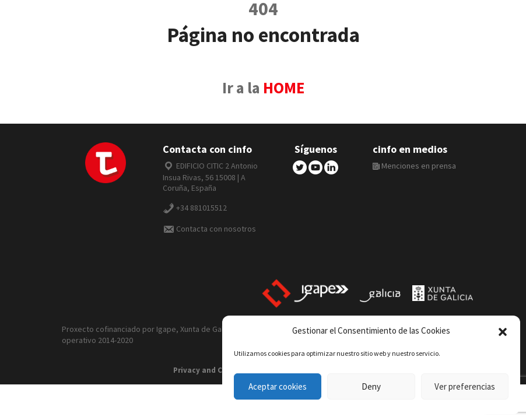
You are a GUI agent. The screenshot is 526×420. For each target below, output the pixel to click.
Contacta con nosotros (216, 229)
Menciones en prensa (414, 166)
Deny (371, 386)
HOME (284, 88)
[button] (503, 331)
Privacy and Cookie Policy (220, 370)
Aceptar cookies (278, 386)
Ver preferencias (465, 386)
